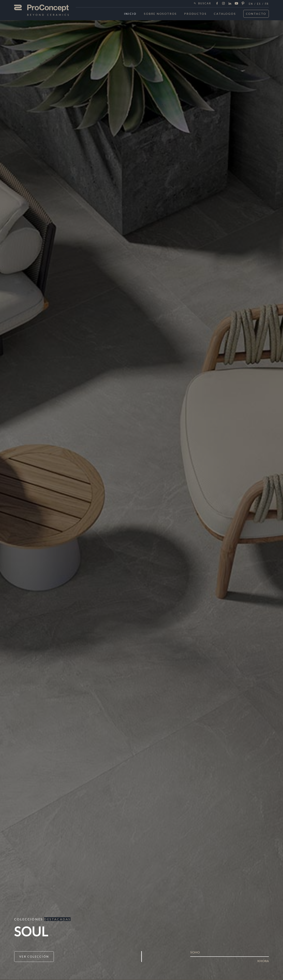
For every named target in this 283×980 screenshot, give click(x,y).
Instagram (223, 3)
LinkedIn (230, 3)
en (251, 4)
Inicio (130, 14)
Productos (195, 14)
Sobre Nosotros (160, 14)
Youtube (236, 3)
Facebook (217, 3)
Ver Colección (34, 956)
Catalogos (225, 14)
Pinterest (243, 3)
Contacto (256, 14)
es (259, 4)
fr (267, 4)
